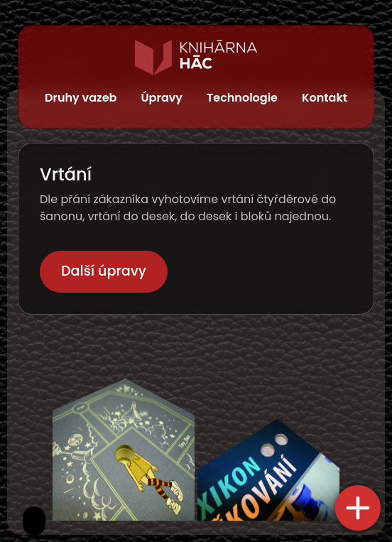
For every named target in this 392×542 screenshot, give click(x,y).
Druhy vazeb (81, 98)
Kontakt (325, 98)
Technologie (242, 98)
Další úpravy (104, 271)
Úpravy (162, 98)
